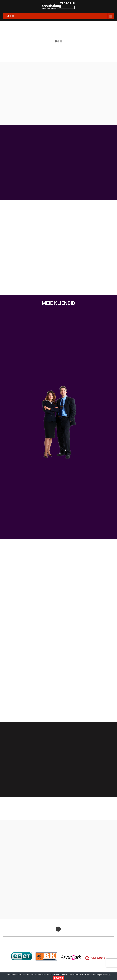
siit (110, 975)
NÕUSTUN (58, 978)
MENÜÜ (10, 16)
